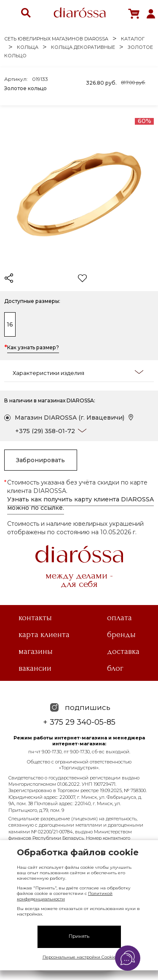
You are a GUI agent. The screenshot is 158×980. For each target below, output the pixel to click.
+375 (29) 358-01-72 (45, 431)
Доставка (123, 651)
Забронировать (40, 460)
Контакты (35, 618)
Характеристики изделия (78, 372)
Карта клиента (44, 635)
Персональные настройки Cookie (79, 957)
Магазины (36, 651)
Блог (115, 668)
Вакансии (35, 668)
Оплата (119, 618)
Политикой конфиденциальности (65, 896)
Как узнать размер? (33, 348)
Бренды (121, 635)
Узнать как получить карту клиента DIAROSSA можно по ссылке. (80, 503)
